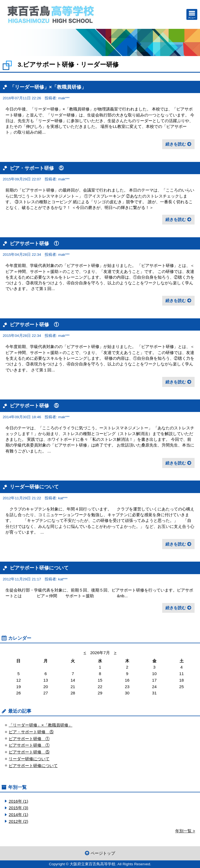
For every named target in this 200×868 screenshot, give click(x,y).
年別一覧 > (185, 831)
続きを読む (176, 144)
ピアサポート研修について (39, 568)
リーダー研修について (34, 487)
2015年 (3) (19, 808)
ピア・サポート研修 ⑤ (37, 168)
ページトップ (103, 853)
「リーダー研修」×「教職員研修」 (48, 87)
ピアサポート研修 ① (34, 243)
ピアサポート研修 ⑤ (34, 406)
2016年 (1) (19, 801)
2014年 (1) (19, 815)
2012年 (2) (19, 821)
